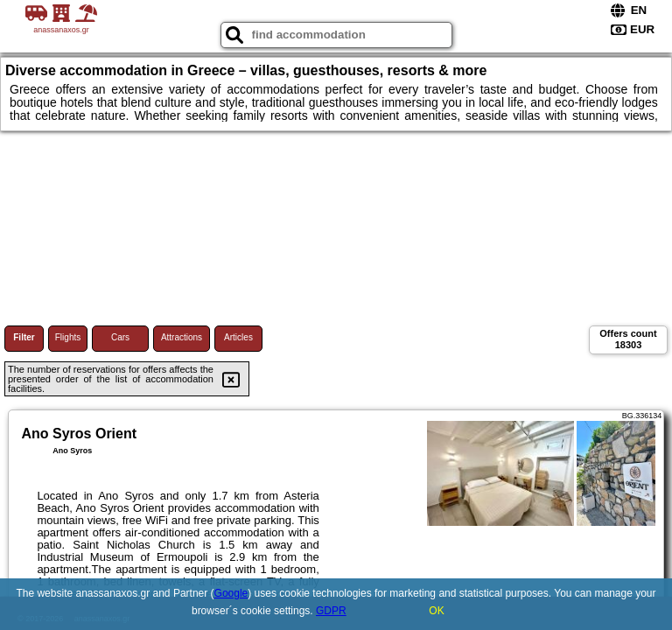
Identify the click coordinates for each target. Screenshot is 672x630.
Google (231, 593)
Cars (120, 337)
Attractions (182, 337)
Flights (68, 337)
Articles (238, 337)
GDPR (331, 611)
